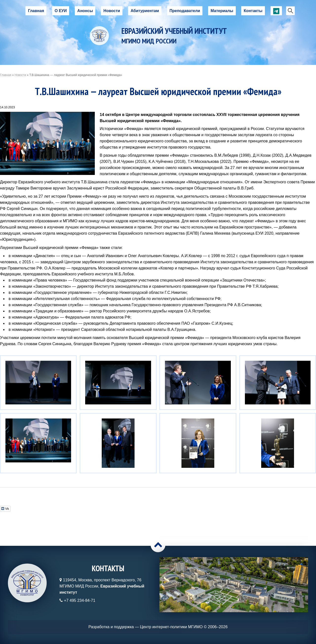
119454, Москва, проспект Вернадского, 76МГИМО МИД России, (102, 586)
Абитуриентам (145, 11)
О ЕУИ (61, 11)
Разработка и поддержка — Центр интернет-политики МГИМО (146, 627)
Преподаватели (185, 11)
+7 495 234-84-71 (80, 600)
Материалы (222, 11)
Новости (112, 11)
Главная (36, 11)
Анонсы (85, 11)
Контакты (253, 11)
